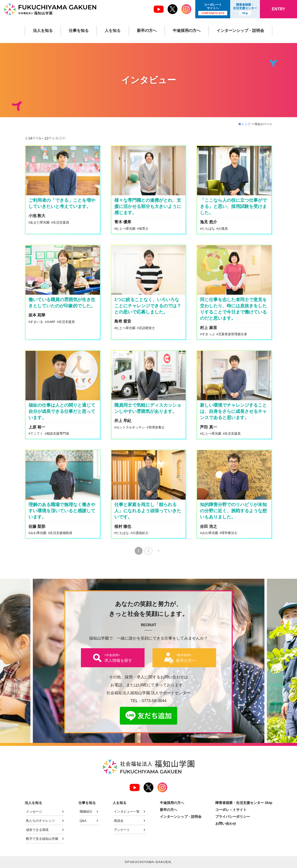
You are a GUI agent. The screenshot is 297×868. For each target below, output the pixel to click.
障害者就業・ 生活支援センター (245, 9)
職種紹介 (86, 812)
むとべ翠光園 (126, 229)
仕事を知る (79, 31)
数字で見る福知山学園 (42, 839)
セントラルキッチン (131, 427)
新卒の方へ (147, 31)
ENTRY (278, 9)
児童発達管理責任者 (233, 334)
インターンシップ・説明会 (240, 31)
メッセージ (34, 812)
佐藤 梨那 (37, 526)
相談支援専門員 (58, 434)
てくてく (37, 434)
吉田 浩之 (208, 526)
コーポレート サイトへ (213, 9)
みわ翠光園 (38, 533)
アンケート (122, 830)
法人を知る (43, 31)
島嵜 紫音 (123, 321)
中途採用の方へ (187, 31)
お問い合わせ (226, 823)
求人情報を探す (118, 658)
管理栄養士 (157, 427)
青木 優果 (123, 222)
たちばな (208, 229)
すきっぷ (208, 334)
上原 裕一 (37, 427)
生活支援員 (61, 222)
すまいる (37, 322)
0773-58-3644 (154, 701)
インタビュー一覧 (127, 812)
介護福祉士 (140, 533)
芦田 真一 (208, 427)
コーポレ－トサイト (231, 810)
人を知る (113, 31)
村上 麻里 (208, 328)
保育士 (144, 229)
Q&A (83, 821)
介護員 (223, 229)
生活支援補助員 (61, 533)
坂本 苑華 (37, 315)
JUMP (51, 322)
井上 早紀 (123, 421)
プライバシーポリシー (233, 817)
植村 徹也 (123, 526)
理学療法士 (229, 533)
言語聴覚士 (147, 328)
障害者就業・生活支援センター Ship (244, 803)
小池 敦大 (37, 216)
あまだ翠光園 (40, 222)
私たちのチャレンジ (40, 821)
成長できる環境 (37, 830)
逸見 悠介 (208, 222)
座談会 (119, 821)
